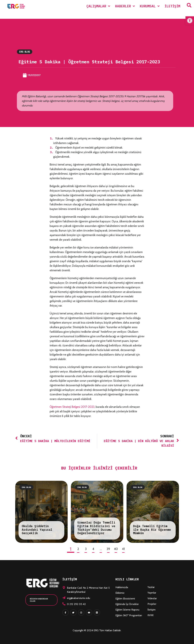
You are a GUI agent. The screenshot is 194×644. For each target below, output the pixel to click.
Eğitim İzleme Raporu (127, 610)
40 (116, 549)
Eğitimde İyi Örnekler (127, 604)
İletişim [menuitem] (172, 6)
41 (123, 549)
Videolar (152, 598)
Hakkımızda (122, 587)
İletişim (152, 610)
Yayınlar (152, 593)
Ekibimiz (120, 593)
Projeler (152, 604)
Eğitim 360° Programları (129, 615)
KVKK (151, 615)
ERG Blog (25, 52)
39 (108, 549)
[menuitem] (98, 6)
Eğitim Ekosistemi (125, 599)
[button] (190, 21)
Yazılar (151, 587)
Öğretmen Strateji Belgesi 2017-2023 (72, 407)
